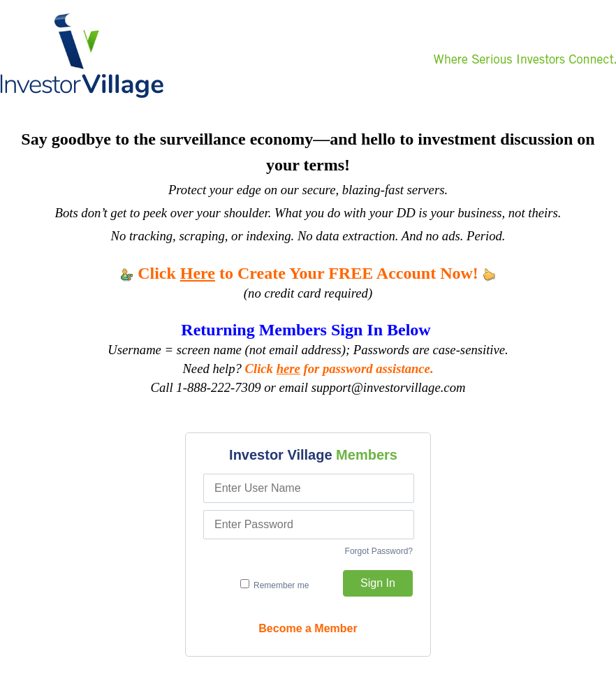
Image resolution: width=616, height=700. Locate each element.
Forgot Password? (379, 551)
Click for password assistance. (339, 369)
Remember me (275, 585)
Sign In (378, 583)
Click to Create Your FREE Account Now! (308, 273)
